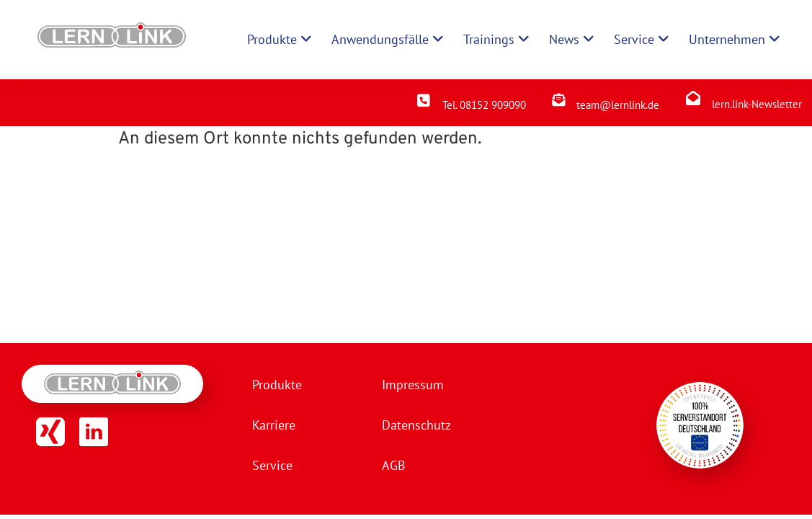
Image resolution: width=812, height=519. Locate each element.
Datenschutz (416, 425)
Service (272, 465)
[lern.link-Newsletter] (693, 98)
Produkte (277, 385)
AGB (394, 465)
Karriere (274, 425)
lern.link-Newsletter (757, 104)
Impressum (413, 385)
